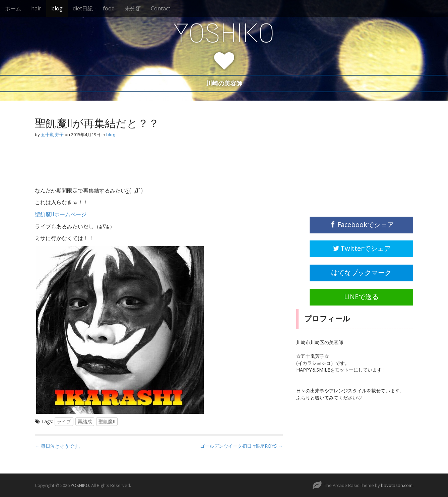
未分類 (133, 8)
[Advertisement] (88, 164)
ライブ (64, 421)
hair (36, 8)
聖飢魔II (107, 421)
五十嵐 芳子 (52, 134)
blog (57, 8)
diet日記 (83, 8)
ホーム (13, 8)
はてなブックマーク (361, 272)
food (109, 8)
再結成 (85, 421)
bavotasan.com (397, 485)
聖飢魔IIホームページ (61, 214)
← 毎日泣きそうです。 (59, 446)
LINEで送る (361, 297)
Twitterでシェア (362, 248)
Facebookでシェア (361, 225)
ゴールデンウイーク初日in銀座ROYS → (241, 446)
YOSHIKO (224, 33)
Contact (161, 8)
